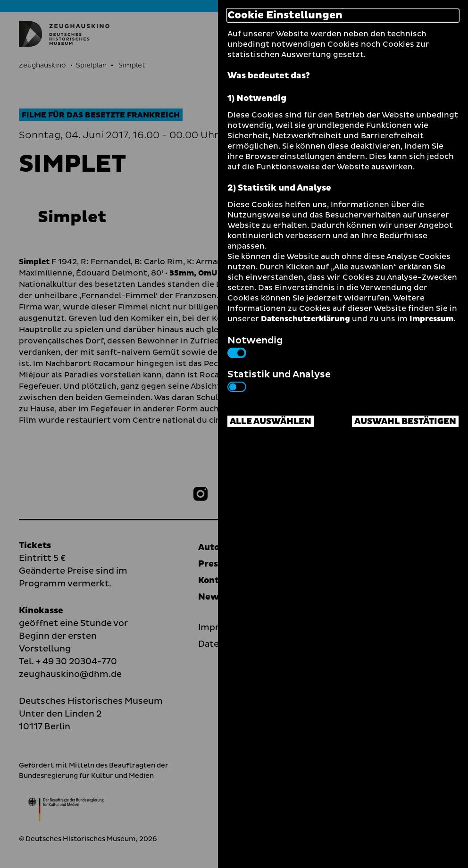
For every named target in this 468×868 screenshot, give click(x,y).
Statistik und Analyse (279, 380)
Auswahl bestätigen (405, 421)
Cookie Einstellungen (285, 16)
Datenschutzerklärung (305, 319)
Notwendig (255, 346)
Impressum (431, 319)
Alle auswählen (271, 421)
